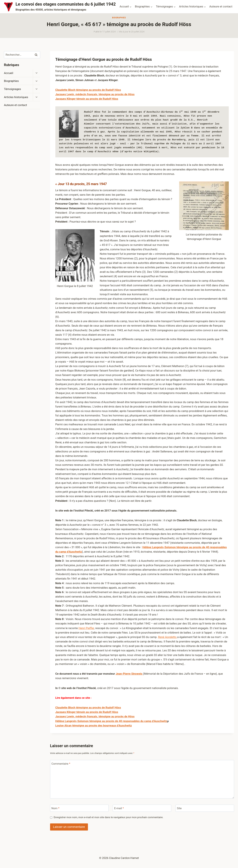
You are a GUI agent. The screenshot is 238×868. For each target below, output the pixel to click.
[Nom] (79, 808)
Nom (55, 808)
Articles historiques (16, 97)
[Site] (205, 808)
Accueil (9, 73)
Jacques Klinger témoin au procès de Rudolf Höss (87, 99)
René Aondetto (168, 637)
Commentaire (61, 764)
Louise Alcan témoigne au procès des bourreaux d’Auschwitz (94, 726)
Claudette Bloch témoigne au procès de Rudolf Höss (88, 708)
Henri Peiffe (86, 628)
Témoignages (12, 89)
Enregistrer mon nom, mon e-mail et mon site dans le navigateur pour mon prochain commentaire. (109, 817)
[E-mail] (142, 808)
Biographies (119, 18)
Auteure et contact (221, 6)
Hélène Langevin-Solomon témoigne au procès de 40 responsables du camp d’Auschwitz (111, 721)
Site (179, 808)
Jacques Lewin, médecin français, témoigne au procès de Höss (95, 94)
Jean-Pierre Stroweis (129, 674)
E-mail (119, 808)
